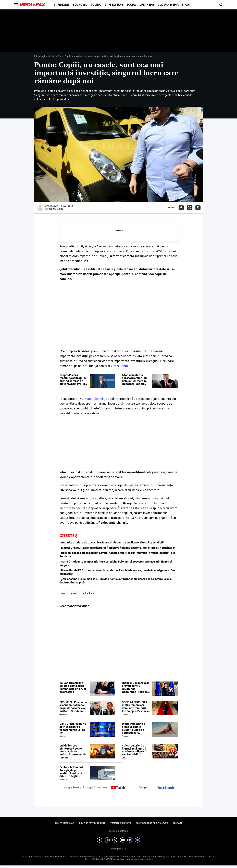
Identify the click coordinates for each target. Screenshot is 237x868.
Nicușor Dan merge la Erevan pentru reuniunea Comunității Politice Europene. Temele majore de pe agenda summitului (136, 687)
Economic (80, 5)
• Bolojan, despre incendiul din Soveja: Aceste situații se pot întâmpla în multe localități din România (117, 555)
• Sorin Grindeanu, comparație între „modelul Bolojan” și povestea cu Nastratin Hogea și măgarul (116, 563)
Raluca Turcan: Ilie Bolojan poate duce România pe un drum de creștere (73, 687)
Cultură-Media (168, 5)
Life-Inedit (147, 5)
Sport (186, 5)
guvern (75, 593)
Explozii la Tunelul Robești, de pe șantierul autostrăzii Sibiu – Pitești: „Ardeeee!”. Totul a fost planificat (72, 772)
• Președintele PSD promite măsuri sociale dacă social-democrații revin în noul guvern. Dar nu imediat (117, 572)
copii (64, 593)
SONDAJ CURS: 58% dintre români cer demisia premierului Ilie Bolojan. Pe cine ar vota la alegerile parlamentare (136, 707)
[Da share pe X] (190, 208)
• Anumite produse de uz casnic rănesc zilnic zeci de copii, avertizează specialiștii (112, 543)
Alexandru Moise (54, 209)
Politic (96, 5)
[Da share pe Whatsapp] (198, 208)
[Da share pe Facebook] (181, 208)
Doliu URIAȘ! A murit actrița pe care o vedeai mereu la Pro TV (73, 728)
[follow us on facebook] (166, 788)
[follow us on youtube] (119, 788)
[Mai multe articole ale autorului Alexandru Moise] (40, 208)
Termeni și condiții (121, 823)
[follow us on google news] (71, 788)
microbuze (89, 593)
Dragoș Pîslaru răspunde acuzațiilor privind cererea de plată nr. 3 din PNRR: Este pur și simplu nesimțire (73, 380)
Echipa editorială (65, 823)
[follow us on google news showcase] (95, 788)
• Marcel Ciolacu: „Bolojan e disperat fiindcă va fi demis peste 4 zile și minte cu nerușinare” (117, 548)
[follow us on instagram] (142, 788)
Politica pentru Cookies (92, 823)
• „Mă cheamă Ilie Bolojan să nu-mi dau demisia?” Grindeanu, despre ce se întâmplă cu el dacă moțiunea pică (116, 581)
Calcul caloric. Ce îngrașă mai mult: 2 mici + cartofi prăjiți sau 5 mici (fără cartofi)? (135, 750)
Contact (177, 823)
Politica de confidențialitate (152, 823)
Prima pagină (41, 56)
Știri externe (114, 5)
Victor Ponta (119, 366)
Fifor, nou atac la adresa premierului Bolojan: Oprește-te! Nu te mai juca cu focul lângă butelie (135, 380)
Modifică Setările (119, 831)
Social (131, 5)
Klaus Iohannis (95, 399)
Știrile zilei (61, 5)
